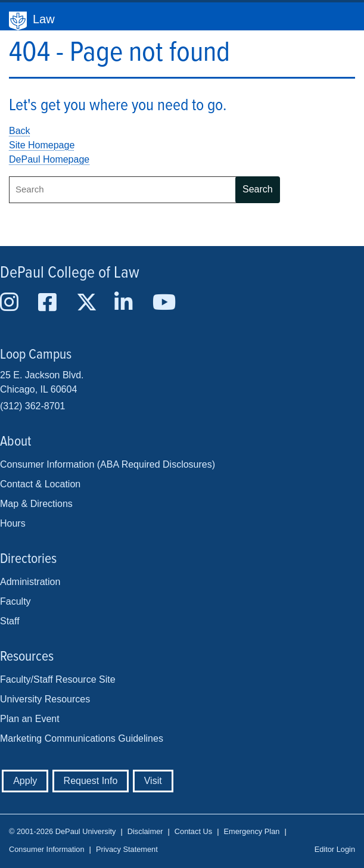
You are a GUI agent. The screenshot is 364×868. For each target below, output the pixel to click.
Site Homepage (42, 145)
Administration (30, 582)
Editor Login (335, 849)
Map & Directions (36, 504)
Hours (13, 523)
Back (20, 131)
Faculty (15, 601)
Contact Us (193, 831)
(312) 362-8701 (32, 406)
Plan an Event (30, 719)
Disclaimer (145, 831)
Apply (25, 781)
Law (44, 19)
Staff (10, 621)
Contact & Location (40, 484)
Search (258, 189)
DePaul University (18, 21)
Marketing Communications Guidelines (82, 738)
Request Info (91, 781)
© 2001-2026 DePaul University (62, 831)
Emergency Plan (251, 831)
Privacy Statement (127, 849)
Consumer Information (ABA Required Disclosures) (108, 464)
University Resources (45, 699)
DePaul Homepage (49, 159)
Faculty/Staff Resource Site (58, 679)
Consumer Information (47, 849)
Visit (153, 781)
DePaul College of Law (70, 273)
